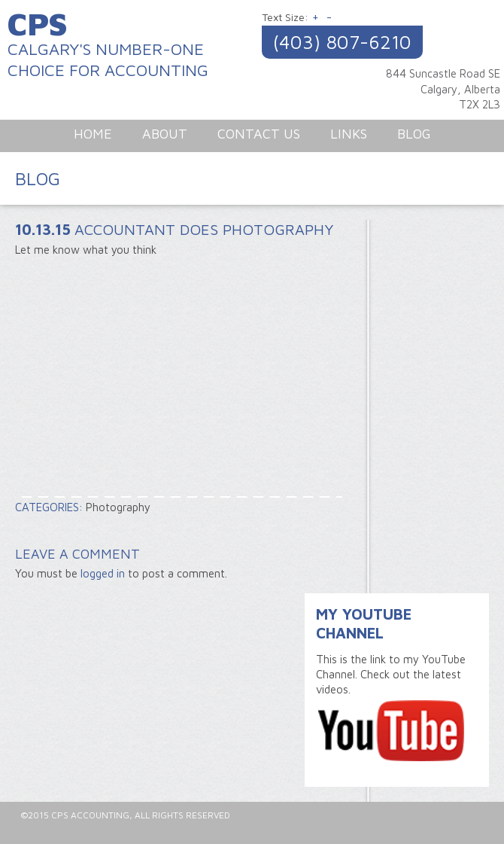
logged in (103, 573)
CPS (37, 23)
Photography (118, 507)
